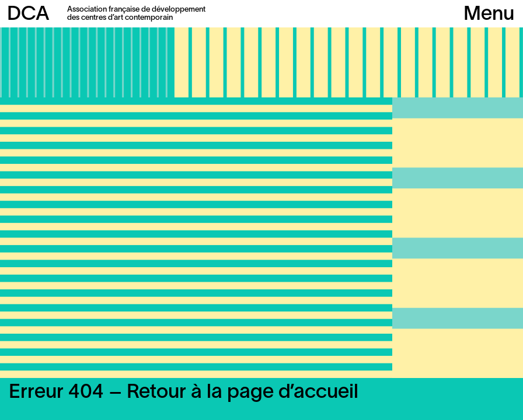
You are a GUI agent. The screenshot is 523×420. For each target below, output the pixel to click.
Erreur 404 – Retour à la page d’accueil (184, 393)
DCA (28, 15)
